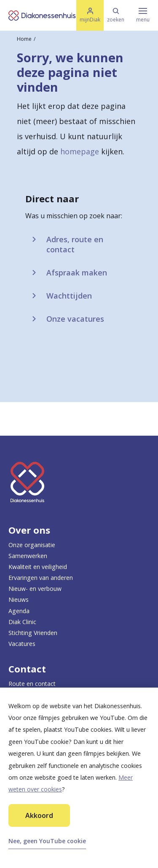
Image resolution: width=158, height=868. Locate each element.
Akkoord (39, 815)
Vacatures (22, 644)
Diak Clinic (22, 622)
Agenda (19, 611)
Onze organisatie (32, 545)
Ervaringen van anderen (41, 578)
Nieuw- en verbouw (35, 589)
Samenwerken (28, 556)
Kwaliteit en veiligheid (38, 567)
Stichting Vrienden (33, 633)
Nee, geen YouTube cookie (47, 841)
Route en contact (32, 684)
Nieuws (19, 599)
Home (24, 39)
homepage (80, 151)
